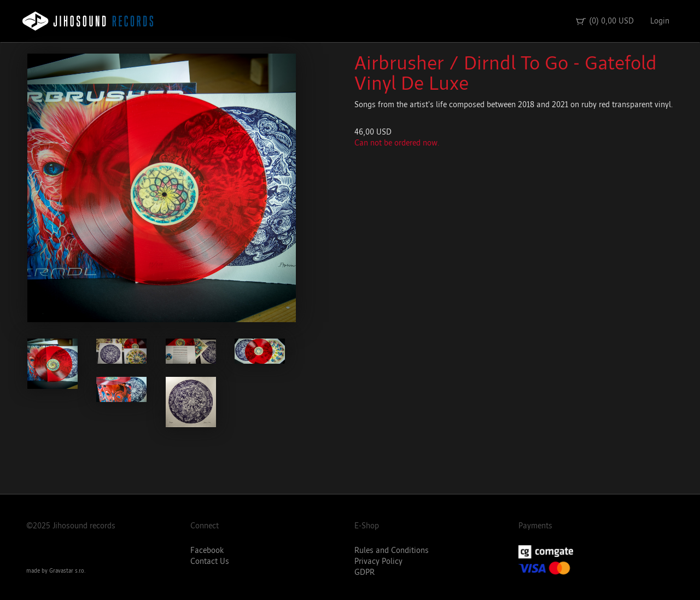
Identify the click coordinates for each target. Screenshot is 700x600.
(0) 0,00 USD (605, 21)
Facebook (207, 551)
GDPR (364, 572)
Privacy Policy (378, 561)
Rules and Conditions (392, 551)
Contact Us (210, 561)
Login (660, 21)
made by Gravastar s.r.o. (56, 571)
